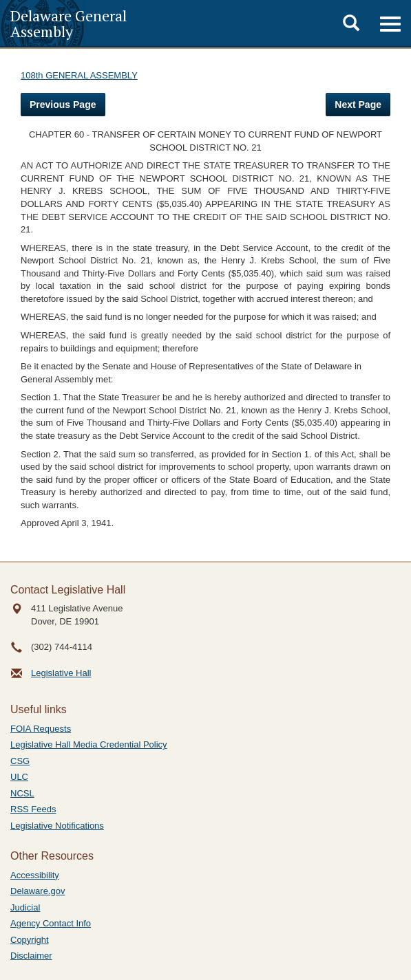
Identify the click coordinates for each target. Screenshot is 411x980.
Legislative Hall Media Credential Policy (89, 744)
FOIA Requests (41, 729)
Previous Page (63, 105)
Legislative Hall (61, 673)
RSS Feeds (33, 809)
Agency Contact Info (51, 923)
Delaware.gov (38, 891)
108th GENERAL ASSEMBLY (79, 75)
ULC (19, 777)
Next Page (358, 105)
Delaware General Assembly (68, 23)
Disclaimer (31, 956)
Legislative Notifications (57, 826)
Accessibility (35, 875)
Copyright (30, 940)
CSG (20, 761)
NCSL (22, 793)
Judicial (25, 907)
